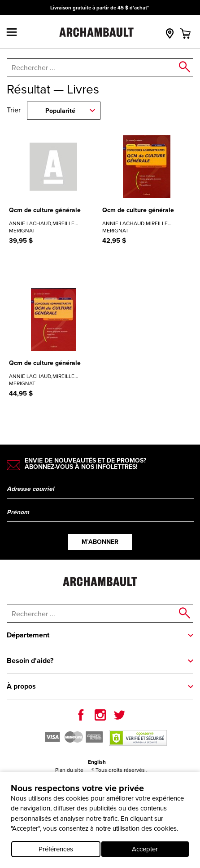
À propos (21, 686)
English (97, 762)
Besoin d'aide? (30, 661)
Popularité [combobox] (60, 111)
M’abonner (100, 542)
